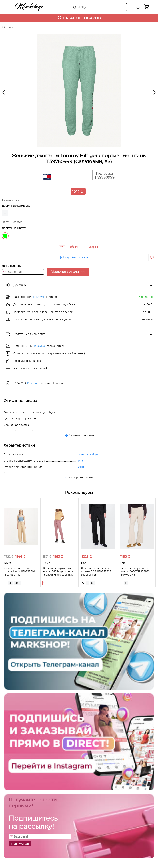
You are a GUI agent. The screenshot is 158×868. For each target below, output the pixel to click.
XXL (18, 583)
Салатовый (5, 236)
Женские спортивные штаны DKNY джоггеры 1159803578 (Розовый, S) (58, 571)
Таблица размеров (83, 247)
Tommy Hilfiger (88, 454)
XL (11, 583)
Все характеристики (79, 477)
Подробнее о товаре (75, 257)
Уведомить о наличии (68, 272)
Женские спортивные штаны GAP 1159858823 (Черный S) (96, 571)
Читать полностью (79, 435)
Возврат (33, 383)
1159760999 (105, 177)
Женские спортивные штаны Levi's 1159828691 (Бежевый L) (19, 571)
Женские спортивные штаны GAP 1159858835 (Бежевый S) (135, 571)
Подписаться (20, 844)
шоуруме (39, 346)
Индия (83, 461)
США (81, 467)
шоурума (39, 297)
